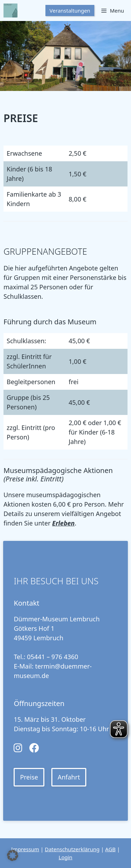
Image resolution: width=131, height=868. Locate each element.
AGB (110, 849)
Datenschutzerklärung (72, 849)
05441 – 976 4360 (53, 657)
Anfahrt (69, 777)
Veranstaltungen (70, 10)
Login (65, 857)
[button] (13, 855)
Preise (29, 777)
